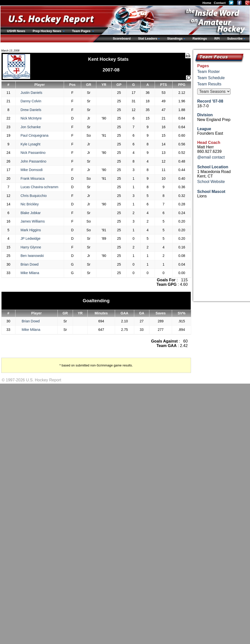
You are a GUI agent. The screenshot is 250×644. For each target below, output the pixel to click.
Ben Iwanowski (32, 256)
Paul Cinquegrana (35, 135)
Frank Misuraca (33, 178)
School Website (211, 182)
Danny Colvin (31, 101)
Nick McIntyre (31, 118)
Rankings (200, 38)
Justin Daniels (31, 93)
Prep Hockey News (47, 31)
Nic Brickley (30, 204)
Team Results (209, 84)
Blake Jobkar (31, 213)
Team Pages (82, 31)
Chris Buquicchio (34, 196)
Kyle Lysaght (31, 144)
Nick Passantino (33, 153)
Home (207, 3)
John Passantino (34, 161)
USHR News (16, 31)
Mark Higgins (31, 230)
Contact (220, 3)
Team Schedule (211, 78)
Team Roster (209, 72)
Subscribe (235, 38)
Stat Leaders (148, 38)
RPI (217, 38)
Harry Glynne (31, 247)
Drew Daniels (31, 110)
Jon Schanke (31, 127)
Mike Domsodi (32, 170)
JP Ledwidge (31, 238)
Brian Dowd (30, 264)
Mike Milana (30, 273)
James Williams (33, 221)
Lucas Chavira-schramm (40, 187)
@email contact (211, 157)
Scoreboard (122, 38)
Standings (175, 38)
